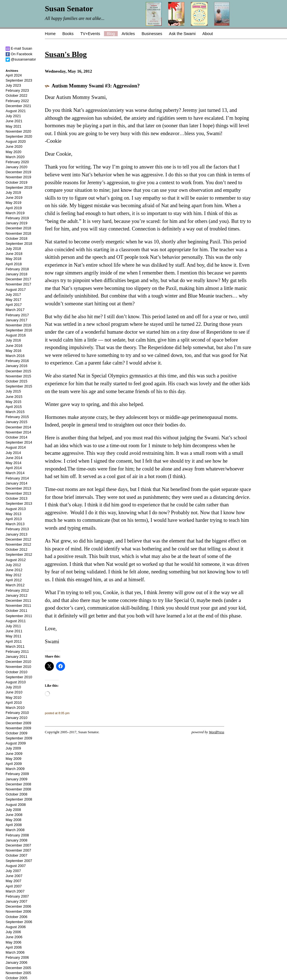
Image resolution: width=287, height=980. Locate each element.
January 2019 (17, 223)
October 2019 (17, 182)
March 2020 (15, 157)
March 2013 (15, 524)
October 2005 (17, 978)
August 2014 (16, 447)
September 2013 (19, 503)
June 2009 (14, 754)
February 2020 (17, 162)
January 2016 (17, 366)
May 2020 (13, 152)
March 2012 (15, 585)
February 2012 (17, 590)
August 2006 (16, 927)
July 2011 (13, 626)
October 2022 (17, 95)
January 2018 (17, 274)
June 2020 (14, 147)
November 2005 (18, 973)
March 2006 (15, 952)
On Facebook (19, 54)
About (208, 34)
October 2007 (17, 855)
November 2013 (18, 493)
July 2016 (13, 340)
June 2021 (14, 121)
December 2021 (18, 106)
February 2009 (17, 774)
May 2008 (13, 820)
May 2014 (13, 463)
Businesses (152, 34)
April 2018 (14, 264)
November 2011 (18, 606)
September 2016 (19, 330)
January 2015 (17, 422)
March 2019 (15, 213)
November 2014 (18, 432)
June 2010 (14, 692)
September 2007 (19, 861)
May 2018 (13, 259)
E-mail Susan (19, 48)
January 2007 (17, 901)
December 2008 (18, 784)
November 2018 (18, 233)
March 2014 (15, 473)
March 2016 (15, 356)
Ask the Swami (182, 34)
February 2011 (17, 652)
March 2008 (15, 830)
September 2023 (19, 80)
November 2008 (18, 789)
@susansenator (21, 59)
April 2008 (14, 825)
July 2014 (13, 453)
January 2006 (17, 962)
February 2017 (17, 315)
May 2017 (13, 300)
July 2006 (13, 932)
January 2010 (17, 718)
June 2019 (14, 198)
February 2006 (17, 957)
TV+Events (90, 34)
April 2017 (14, 305)
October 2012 (17, 549)
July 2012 (13, 565)
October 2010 (17, 672)
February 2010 (17, 713)
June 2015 (14, 397)
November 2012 (18, 544)
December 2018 (18, 228)
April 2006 (14, 947)
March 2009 (15, 769)
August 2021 (16, 111)
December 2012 (18, 539)
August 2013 (16, 509)
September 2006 (19, 922)
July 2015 (13, 391)
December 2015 (18, 371)
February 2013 (17, 529)
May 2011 (13, 636)
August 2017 (16, 290)
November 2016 (18, 325)
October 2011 (17, 611)
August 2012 (16, 560)
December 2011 (18, 600)
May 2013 (13, 514)
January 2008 (17, 840)
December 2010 (18, 662)
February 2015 (17, 417)
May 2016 (13, 351)
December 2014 (18, 427)
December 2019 (18, 172)
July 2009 (13, 748)
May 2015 (13, 402)
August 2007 (16, 866)
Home (50, 34)
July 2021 (13, 116)
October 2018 (17, 238)
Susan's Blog (66, 54)
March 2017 (15, 310)
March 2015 (15, 412)
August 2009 (16, 743)
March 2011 (15, 646)
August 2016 (16, 335)
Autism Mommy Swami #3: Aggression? (96, 86)
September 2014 (19, 442)
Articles (128, 34)
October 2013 (17, 498)
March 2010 (15, 708)
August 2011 (16, 621)
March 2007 (15, 891)
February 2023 (17, 90)
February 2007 (17, 896)
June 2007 (14, 876)
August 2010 (16, 682)
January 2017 (17, 320)
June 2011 (14, 631)
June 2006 (14, 937)
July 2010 (13, 687)
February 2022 (17, 101)
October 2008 (17, 794)
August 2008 (16, 805)
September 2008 (19, 799)
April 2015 (14, 407)
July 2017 (13, 295)
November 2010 (18, 667)
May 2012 (13, 575)
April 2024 (14, 75)
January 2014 (17, 483)
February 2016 (17, 361)
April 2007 (14, 886)
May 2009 (13, 759)
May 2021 (13, 126)
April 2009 (14, 764)
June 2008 (14, 815)
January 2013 (17, 534)
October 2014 (17, 437)
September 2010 (19, 677)
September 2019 (19, 187)
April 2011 (14, 641)
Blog (111, 34)
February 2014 (17, 478)
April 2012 (14, 580)
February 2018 (17, 269)
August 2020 (16, 141)
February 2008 (17, 835)
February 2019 (17, 218)
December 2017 (18, 279)
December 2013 (18, 488)
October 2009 (17, 733)
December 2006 (18, 906)
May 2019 (13, 203)
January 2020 (17, 167)
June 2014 (14, 458)
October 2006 (17, 917)
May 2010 (13, 697)
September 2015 (19, 386)
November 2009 (18, 728)
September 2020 (19, 136)
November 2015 (18, 376)
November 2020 (18, 131)
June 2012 (14, 570)
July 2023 (13, 85)
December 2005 (18, 968)
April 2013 (14, 519)
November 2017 (18, 284)
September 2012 (19, 554)
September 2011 (19, 616)
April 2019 (14, 208)
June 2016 (14, 346)
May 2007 (13, 881)
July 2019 (13, 192)
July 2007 (13, 871)
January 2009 (17, 779)
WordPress (217, 732)
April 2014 (14, 468)
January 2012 (17, 595)
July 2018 (13, 249)
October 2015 (17, 381)
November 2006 (18, 911)
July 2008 (13, 810)
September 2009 (19, 738)
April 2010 (14, 703)
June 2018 (14, 254)
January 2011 (17, 657)
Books (68, 34)
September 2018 (19, 244)
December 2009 (18, 723)
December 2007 (18, 845)
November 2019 (18, 177)
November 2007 (18, 850)
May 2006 (13, 942)
